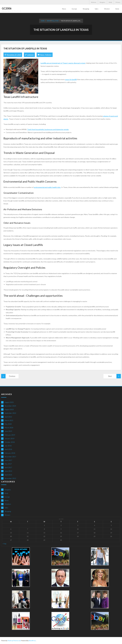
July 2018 (8, 446)
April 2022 (8, 417)
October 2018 (10, 442)
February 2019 (10, 435)
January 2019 (10, 438)
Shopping (8, 511)
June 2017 (8, 460)
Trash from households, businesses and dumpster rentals (48, 129)
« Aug (4, 543)
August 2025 (9, 402)
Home (43, 21)
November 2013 (10, 478)
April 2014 (8, 475)
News (48, 21)
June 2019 (8, 431)
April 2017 (8, 467)
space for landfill (71, 79)
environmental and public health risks (47, 187)
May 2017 (8, 464)
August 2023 (9, 409)
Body (110, 2)
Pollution (55, 21)
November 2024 (10, 406)
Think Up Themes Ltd (14, 640)
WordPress (32, 640)
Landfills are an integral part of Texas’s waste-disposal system (63, 63)
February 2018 (10, 453)
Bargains (102, 2)
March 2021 (9, 420)
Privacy (118, 2)
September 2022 (10, 413)
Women (94, 2)
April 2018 (8, 449)
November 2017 (10, 457)
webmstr (30, 55)
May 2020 (8, 424)
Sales (6, 508)
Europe (7, 497)
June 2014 (8, 471)
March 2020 (9, 427)
